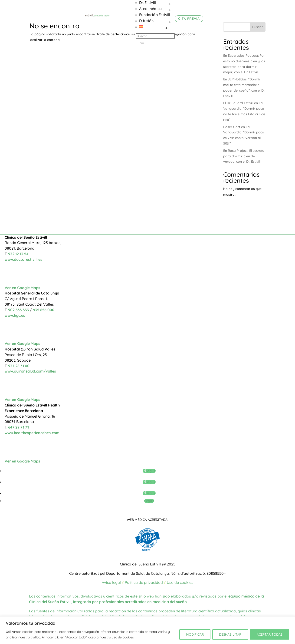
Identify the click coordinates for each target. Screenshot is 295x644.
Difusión (146, 21)
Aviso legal (111, 582)
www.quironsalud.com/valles (30, 371)
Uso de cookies (180, 582)
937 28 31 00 (19, 366)
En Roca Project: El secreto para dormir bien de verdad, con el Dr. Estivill (244, 156)
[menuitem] (157, 27)
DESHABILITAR (230, 634)
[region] (147, 630)
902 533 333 (19, 310)
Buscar (258, 27)
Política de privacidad (144, 582)
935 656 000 (44, 310)
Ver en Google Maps (22, 288)
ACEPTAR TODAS (270, 634)
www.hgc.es (15, 315)
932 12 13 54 (18, 254)
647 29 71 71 (18, 427)
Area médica (150, 9)
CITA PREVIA (189, 19)
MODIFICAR (195, 634)
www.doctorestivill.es (23, 259)
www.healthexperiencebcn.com (32, 433)
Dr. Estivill (147, 3)
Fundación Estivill (155, 15)
